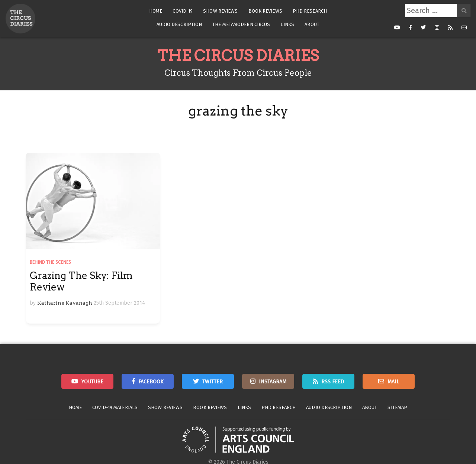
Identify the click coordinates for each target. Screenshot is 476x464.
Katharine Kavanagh (65, 303)
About (312, 24)
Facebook (151, 382)
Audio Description (179, 24)
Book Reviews (265, 11)
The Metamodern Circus (241, 24)
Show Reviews (220, 11)
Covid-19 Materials (115, 407)
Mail (393, 382)
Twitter (213, 382)
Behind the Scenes (50, 262)
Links (287, 24)
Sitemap (397, 407)
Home (156, 11)
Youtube (92, 382)
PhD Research (310, 11)
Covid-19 (183, 11)
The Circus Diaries (238, 56)
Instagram (273, 382)
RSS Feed (333, 382)
